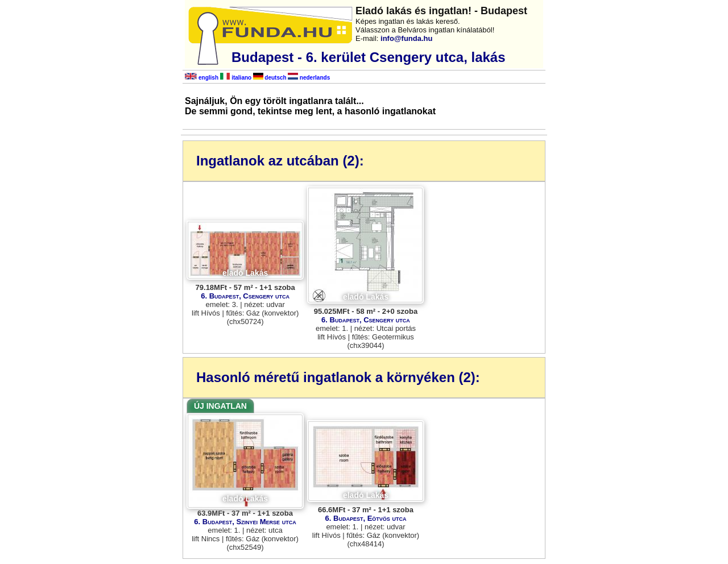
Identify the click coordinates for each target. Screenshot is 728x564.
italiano (236, 78)
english (202, 78)
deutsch (270, 78)
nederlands (309, 78)
